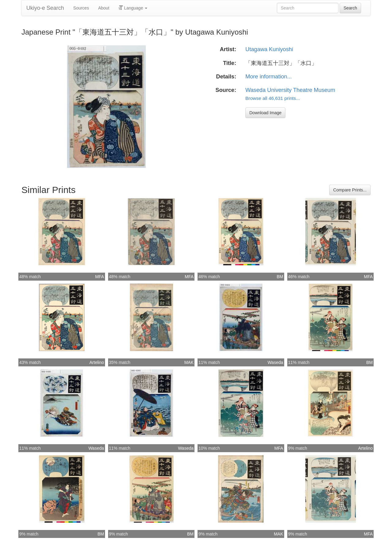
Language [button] (133, 8)
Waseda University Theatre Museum (290, 90)
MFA (100, 277)
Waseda (275, 362)
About (104, 8)
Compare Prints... (350, 190)
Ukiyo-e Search (45, 8)
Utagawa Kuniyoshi (269, 49)
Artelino (97, 362)
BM (280, 277)
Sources (81, 8)
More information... (269, 77)
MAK (189, 362)
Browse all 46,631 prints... (273, 98)
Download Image (265, 113)
